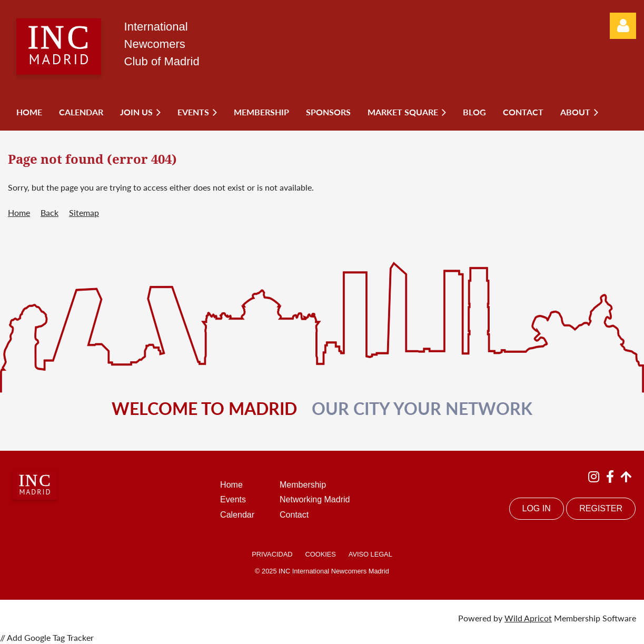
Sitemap (84, 212)
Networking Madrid (315, 499)
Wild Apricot (528, 618)
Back (49, 212)
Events (233, 499)
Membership (303, 485)
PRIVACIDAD (272, 554)
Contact (294, 515)
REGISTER (601, 508)
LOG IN (537, 508)
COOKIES (320, 554)
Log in (623, 26)
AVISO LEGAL (370, 554)
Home (19, 212)
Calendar (237, 515)
